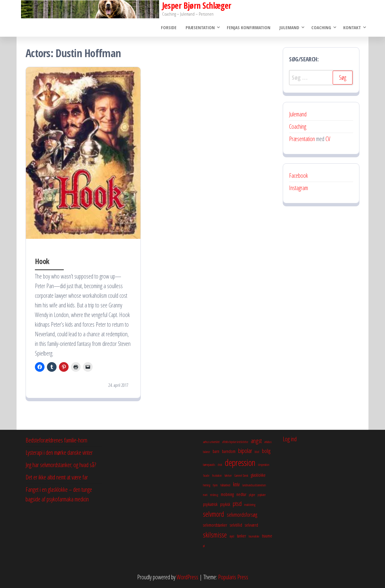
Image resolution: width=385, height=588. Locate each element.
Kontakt (352, 27)
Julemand (289, 27)
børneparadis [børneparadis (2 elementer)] (209, 465)
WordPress (187, 577)
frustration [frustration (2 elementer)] (217, 476)
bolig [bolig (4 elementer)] (266, 451)
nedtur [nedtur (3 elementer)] (241, 494)
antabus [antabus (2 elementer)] (268, 442)
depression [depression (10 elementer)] (240, 463)
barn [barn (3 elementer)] (216, 451)
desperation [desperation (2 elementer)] (264, 465)
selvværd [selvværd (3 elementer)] (251, 525)
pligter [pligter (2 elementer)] (252, 495)
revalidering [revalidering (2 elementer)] (250, 505)
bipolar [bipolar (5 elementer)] (245, 451)
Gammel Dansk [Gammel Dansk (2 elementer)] (241, 476)
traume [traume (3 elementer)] (267, 536)
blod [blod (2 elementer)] (257, 452)
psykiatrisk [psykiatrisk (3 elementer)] (210, 504)
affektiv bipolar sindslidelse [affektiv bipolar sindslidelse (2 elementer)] (235, 442)
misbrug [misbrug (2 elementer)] (214, 495)
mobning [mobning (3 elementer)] (227, 494)
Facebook (299, 175)
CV (328, 139)
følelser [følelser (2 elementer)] (228, 476)
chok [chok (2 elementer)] (220, 465)
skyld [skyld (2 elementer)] (232, 536)
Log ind (290, 439)
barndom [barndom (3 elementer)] (229, 451)
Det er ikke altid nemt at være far (57, 477)
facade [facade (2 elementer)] (206, 476)
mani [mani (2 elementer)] (205, 495)
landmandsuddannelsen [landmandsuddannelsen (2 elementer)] (254, 485)
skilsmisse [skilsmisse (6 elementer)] (215, 535)
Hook (42, 261)
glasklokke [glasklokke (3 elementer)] (258, 475)
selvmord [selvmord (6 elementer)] (214, 514)
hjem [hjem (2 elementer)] (215, 485)
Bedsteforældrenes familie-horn (56, 440)
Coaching (321, 27)
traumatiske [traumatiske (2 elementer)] (254, 536)
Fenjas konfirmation (249, 27)
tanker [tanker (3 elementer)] (242, 536)
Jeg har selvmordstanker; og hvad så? (61, 465)
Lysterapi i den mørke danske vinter (59, 453)
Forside (169, 27)
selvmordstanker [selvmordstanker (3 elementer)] (215, 525)
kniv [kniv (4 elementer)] (236, 484)
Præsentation (200, 27)
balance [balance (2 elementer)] (206, 452)
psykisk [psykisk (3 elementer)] (225, 504)
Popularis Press (233, 577)
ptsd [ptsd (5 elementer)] (237, 503)
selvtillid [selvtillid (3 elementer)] (236, 525)
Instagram (299, 188)
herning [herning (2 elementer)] (207, 485)
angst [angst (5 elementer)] (256, 441)
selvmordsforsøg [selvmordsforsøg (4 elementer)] (242, 515)
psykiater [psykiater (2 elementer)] (262, 495)
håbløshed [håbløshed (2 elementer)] (225, 485)
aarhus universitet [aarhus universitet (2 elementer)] (211, 442)
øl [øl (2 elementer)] (204, 546)
